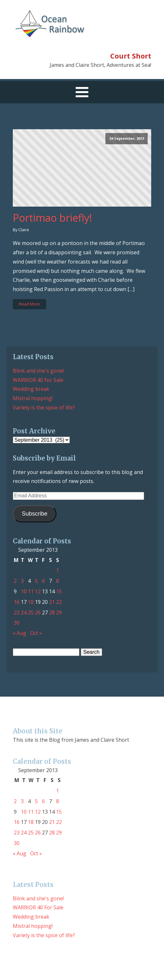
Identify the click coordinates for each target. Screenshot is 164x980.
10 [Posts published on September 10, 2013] (24, 591)
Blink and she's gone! (38, 371)
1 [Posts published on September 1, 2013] (57, 570)
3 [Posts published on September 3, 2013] (22, 581)
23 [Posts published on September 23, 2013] (17, 612)
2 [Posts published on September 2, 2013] (15, 581)
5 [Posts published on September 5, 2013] (36, 581)
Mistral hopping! (33, 398)
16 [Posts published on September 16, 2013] (17, 602)
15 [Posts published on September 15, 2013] (59, 591)
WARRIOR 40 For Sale (38, 380)
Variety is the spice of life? (44, 407)
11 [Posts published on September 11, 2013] (31, 591)
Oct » (36, 633)
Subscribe (35, 514)
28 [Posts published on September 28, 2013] (52, 612)
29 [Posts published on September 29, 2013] (59, 612)
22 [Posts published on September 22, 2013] (59, 602)
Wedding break (31, 389)
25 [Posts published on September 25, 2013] (31, 612)
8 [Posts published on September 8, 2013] (57, 581)
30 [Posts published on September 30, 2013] (17, 623)
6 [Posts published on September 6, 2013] (43, 581)
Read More (29, 304)
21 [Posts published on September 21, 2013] (52, 602)
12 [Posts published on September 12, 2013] (38, 591)
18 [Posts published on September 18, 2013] (31, 602)
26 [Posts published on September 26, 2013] (38, 612)
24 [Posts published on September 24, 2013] (24, 612)
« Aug (20, 633)
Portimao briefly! (52, 218)
